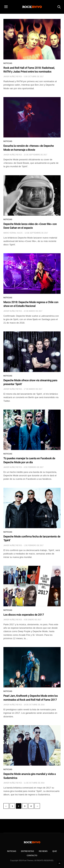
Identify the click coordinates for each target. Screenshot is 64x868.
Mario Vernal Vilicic (13, 233)
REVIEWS (43, 851)
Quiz (55, 851)
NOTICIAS (12, 851)
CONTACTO (32, 855)
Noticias (8, 63)
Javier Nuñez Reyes (13, 77)
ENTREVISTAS (27, 851)
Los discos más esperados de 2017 (24, 615)
